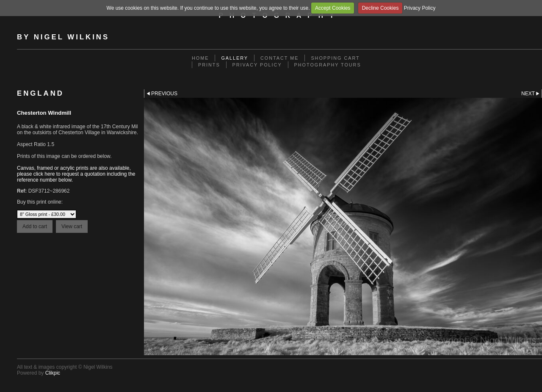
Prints (209, 65)
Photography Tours (328, 65)
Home (200, 58)
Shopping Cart (335, 58)
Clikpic (53, 373)
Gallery (235, 58)
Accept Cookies (333, 8)
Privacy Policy (420, 8)
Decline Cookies (380, 8)
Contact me (279, 58)
